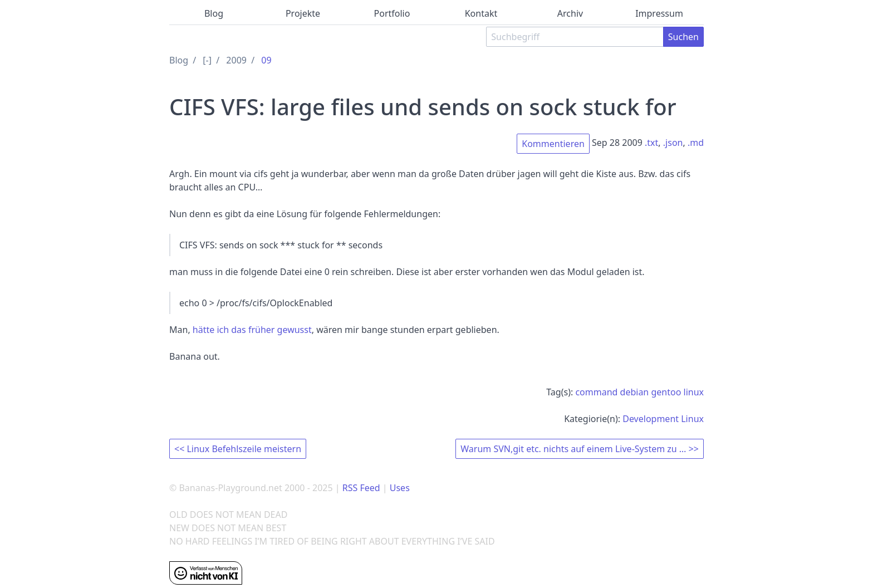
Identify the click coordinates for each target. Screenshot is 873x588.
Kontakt (481, 13)
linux (694, 392)
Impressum (659, 13)
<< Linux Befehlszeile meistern (238, 449)
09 (266, 60)
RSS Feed (361, 488)
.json (673, 143)
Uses (400, 488)
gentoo (666, 392)
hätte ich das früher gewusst (252, 330)
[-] (207, 60)
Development (651, 419)
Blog (214, 13)
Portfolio (392, 13)
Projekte (303, 13)
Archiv (570, 13)
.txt (651, 143)
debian (635, 392)
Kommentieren (553, 144)
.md (696, 143)
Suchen (683, 37)
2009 (236, 60)
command (596, 392)
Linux (692, 419)
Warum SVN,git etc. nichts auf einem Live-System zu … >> (580, 449)
